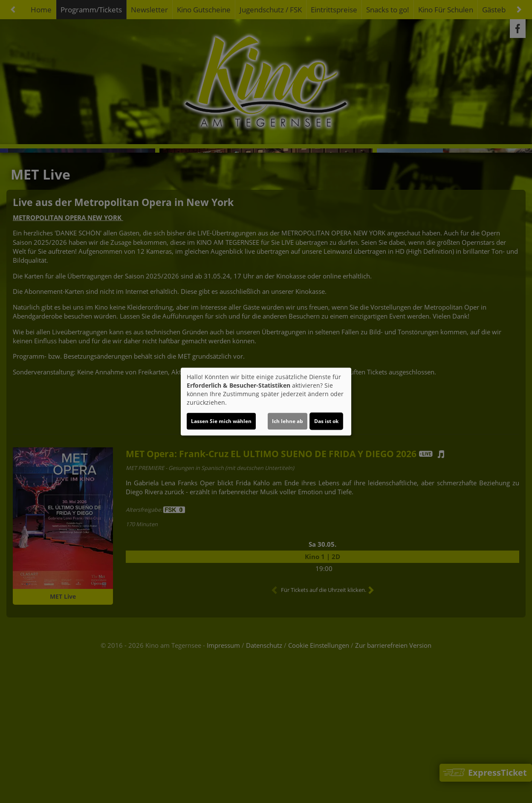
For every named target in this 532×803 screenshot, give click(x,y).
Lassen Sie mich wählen (221, 421)
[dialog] (266, 402)
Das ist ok (326, 421)
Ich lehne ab (288, 421)
